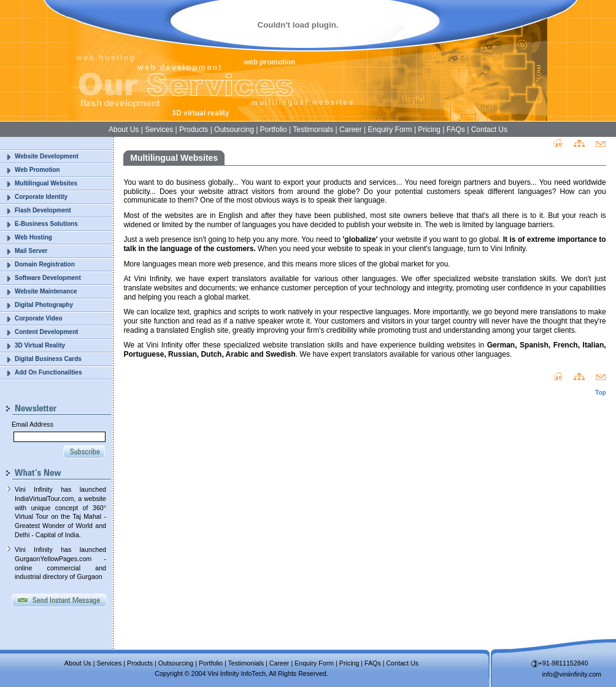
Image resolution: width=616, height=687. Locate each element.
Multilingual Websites (46, 183)
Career (351, 130)
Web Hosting (33, 237)
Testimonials (313, 130)
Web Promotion (37, 170)
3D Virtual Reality (40, 345)
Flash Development (43, 210)
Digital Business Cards (48, 359)
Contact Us (489, 130)
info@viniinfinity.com (572, 674)
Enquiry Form (390, 130)
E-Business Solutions (46, 224)
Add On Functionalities (48, 372)
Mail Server (31, 251)
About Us (124, 130)
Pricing (429, 130)
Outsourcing (234, 130)
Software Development (48, 278)
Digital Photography (44, 305)
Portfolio (274, 130)
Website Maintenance (46, 291)
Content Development (46, 332)
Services (159, 130)
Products (194, 130)
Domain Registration (45, 264)
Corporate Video (39, 318)
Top (601, 393)
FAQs (456, 130)
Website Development (47, 156)
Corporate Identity (41, 197)
